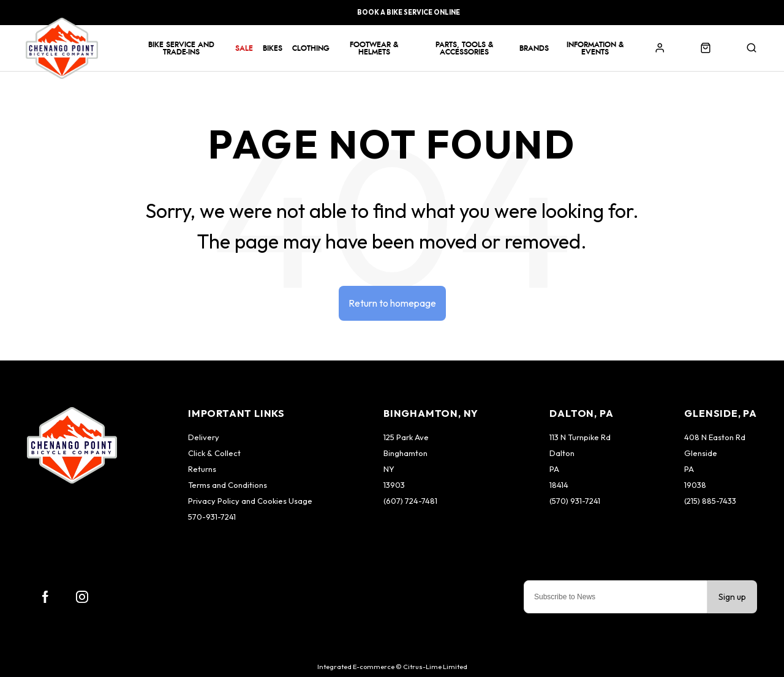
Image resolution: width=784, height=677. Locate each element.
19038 (695, 485)
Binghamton (405, 453)
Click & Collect (214, 453)
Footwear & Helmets (374, 48)
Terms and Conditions (228, 485)
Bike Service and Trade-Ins (181, 48)
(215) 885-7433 (710, 501)
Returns (202, 469)
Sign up (732, 597)
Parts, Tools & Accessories (464, 48)
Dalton (562, 453)
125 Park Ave (406, 437)
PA (554, 469)
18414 (559, 485)
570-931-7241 (212, 517)
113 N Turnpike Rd (580, 437)
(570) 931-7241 (575, 501)
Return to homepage (392, 303)
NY (389, 469)
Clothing (311, 48)
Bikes (273, 48)
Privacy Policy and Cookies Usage (250, 501)
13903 (394, 485)
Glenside (701, 453)
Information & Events (595, 48)
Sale (244, 48)
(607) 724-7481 (410, 501)
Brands (534, 48)
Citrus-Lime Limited (435, 667)
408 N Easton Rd (715, 437)
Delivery (204, 437)
